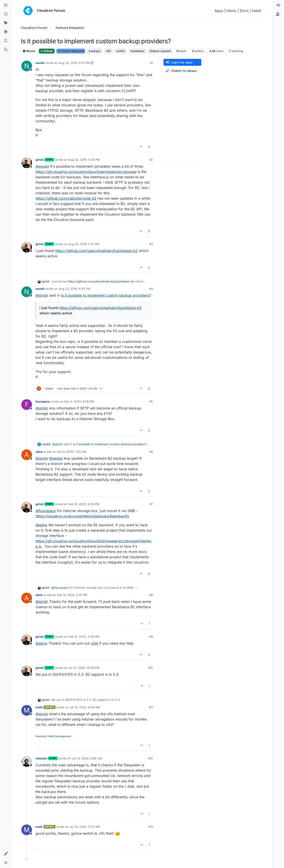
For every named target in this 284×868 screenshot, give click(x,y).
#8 (151, 595)
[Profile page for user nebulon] (27, 761)
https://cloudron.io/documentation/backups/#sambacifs (82, 516)
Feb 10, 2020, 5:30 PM (84, 504)
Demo (232, 11)
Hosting (40, 736)
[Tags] (6, 23)
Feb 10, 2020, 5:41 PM (72, 595)
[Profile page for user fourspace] (27, 405)
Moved (29, 51)
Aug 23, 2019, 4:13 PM (74, 63)
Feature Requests (71, 51)
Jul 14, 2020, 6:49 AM (85, 707)
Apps (219, 11)
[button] (6, 854)
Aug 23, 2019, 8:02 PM (75, 289)
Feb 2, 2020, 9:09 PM (79, 401)
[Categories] (6, 5)
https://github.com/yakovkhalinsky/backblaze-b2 (96, 251)
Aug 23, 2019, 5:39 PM (84, 160)
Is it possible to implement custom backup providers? (106, 295)
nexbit (40, 63)
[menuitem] (278, 5)
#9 (151, 637)
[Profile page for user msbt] (27, 710)
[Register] (278, 14)
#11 (151, 707)
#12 (151, 758)
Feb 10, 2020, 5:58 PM (84, 637)
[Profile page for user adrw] (27, 455)
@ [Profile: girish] (42, 295)
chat (95, 643)
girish (39, 160)
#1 (151, 63)
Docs (244, 11)
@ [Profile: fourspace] (46, 511)
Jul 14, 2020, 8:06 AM (87, 758)
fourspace (43, 401)
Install (257, 11)
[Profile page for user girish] (27, 163)
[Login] (278, 5)
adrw (39, 452)
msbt (39, 707)
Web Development (60, 736)
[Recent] (6, 14)
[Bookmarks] (6, 41)
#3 (151, 244)
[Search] (6, 50)
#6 (151, 452)
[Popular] (6, 32)
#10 (151, 668)
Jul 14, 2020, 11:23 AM (85, 827)
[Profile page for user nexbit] (27, 66)
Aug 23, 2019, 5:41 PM (84, 244)
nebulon (41, 758)
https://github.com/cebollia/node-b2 (66, 198)
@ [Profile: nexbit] (42, 166)
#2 (151, 160)
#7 (151, 504)
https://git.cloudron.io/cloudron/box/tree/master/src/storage (86, 172)
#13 (151, 827)
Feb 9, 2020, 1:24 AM (72, 452)
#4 (151, 289)
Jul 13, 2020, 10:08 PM (84, 668)
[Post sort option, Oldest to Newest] (182, 71)
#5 (151, 401)
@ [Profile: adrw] (41, 525)
